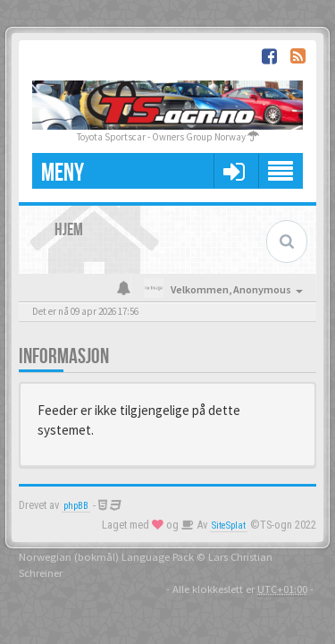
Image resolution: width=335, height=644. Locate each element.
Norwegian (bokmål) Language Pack (106, 556)
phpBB (76, 506)
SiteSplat (229, 525)
